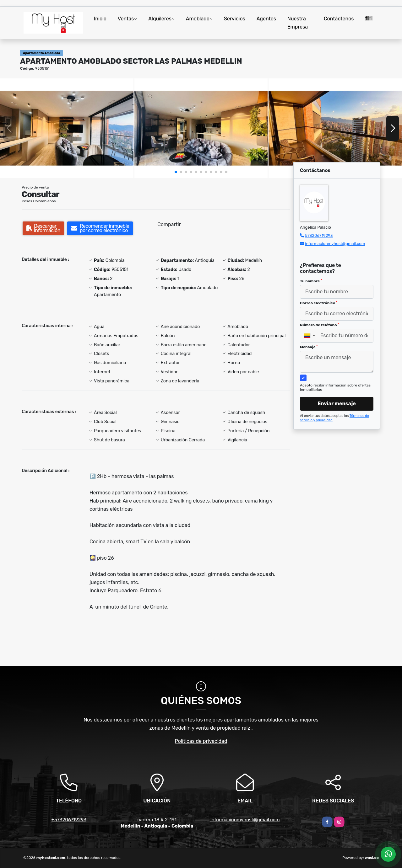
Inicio (100, 19)
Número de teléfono (319, 325)
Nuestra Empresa (298, 23)
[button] (176, 172)
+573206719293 (69, 820)
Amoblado (198, 19)
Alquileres (160, 19)
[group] (67, 128)
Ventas (126, 19)
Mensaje (309, 347)
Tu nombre (311, 281)
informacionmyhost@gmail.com (335, 244)
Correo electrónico (319, 303)
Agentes (266, 19)
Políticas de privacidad (201, 741)
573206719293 (319, 235)
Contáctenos (339, 19)
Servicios (235, 19)
